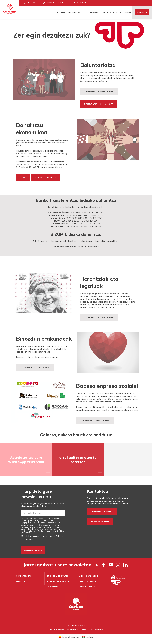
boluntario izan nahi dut (98, 104)
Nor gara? (61, 12)
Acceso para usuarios (56, 3)
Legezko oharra (56, 630)
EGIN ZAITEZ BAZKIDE (45, 178)
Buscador (31, 3)
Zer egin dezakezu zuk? (112, 12)
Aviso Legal (47, 536)
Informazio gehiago (102, 511)
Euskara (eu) (78, 3)
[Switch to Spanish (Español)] (69, 637)
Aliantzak (52, 587)
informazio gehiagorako (95, 420)
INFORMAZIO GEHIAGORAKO (99, 318)
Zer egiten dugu (75, 12)
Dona (23, 178)
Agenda (128, 12)
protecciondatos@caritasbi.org (50, 529)
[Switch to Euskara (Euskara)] (88, 637)
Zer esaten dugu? (92, 12)
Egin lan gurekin (100, 521)
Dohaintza (142, 13)
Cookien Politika (96, 630)
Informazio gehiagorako (99, 91)
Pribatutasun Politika (76, 630)
